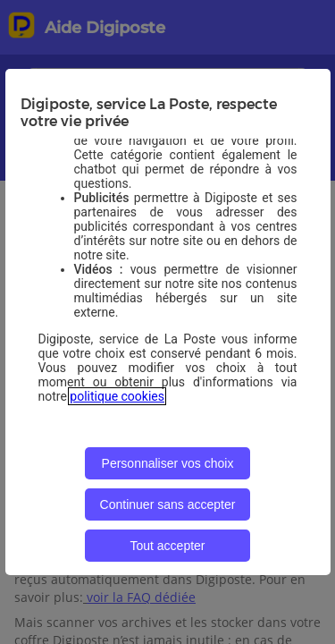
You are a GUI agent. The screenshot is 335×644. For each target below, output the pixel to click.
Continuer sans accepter (168, 504)
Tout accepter (167, 546)
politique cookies (117, 396)
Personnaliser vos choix (168, 463)
